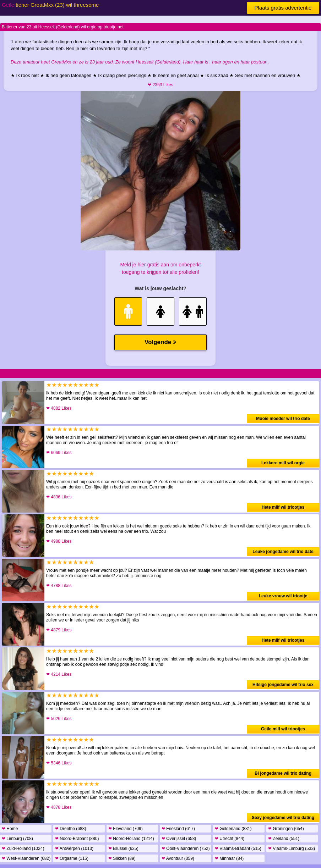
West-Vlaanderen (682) (26, 858)
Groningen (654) (286, 829)
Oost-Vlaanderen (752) (186, 848)
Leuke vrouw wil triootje (283, 596)
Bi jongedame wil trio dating (283, 773)
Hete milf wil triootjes (283, 507)
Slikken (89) (122, 858)
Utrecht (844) (230, 839)
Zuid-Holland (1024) (23, 848)
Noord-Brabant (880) (77, 839)
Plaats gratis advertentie (283, 8)
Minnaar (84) (229, 858)
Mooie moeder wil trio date (283, 419)
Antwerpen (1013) (74, 848)
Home (10, 829)
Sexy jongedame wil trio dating (283, 818)
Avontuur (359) (178, 858)
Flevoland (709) (126, 829)
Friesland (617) (178, 829)
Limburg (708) (17, 839)
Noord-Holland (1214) (131, 839)
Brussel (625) (123, 848)
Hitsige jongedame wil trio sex (283, 685)
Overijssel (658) (179, 839)
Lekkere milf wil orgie (283, 463)
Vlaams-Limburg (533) (292, 848)
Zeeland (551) (284, 839)
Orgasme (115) (72, 858)
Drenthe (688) (70, 829)
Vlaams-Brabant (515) (238, 848)
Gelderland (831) (233, 829)
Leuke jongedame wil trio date (283, 552)
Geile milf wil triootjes (283, 729)
